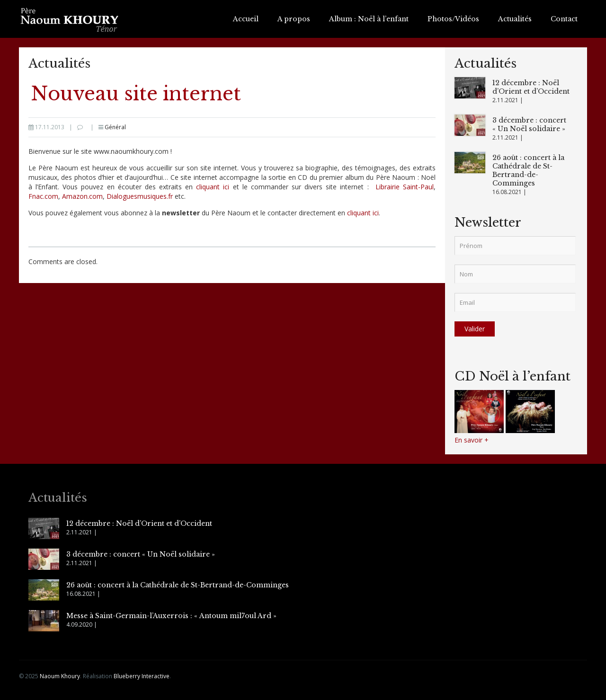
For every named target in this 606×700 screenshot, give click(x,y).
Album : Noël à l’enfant (369, 19)
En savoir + (472, 440)
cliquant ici (213, 187)
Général (115, 127)
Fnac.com (43, 196)
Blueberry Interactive (142, 676)
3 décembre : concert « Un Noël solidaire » (529, 124)
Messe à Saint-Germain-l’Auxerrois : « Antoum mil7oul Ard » (171, 616)
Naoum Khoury (60, 676)
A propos (294, 19)
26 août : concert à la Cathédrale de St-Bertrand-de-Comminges (528, 170)
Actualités (515, 19)
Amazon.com (82, 196)
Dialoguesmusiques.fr (140, 196)
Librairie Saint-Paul (405, 187)
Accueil (246, 19)
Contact (564, 19)
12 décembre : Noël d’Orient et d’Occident (531, 87)
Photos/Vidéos (453, 19)
